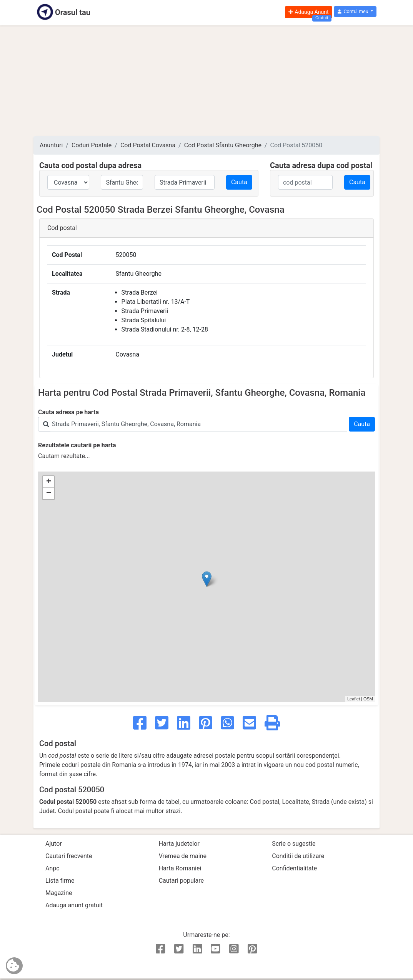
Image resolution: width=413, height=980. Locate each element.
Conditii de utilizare (298, 856)
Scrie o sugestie (294, 844)
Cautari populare (181, 881)
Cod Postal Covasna (148, 145)
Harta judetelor (179, 844)
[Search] (199, 424)
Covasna (128, 354)
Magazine (59, 893)
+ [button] (49, 482)
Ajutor (54, 844)
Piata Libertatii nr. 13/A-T (156, 302)
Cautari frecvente (69, 856)
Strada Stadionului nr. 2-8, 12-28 (165, 329)
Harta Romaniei (180, 868)
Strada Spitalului (144, 320)
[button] (355, 12)
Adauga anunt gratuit (74, 905)
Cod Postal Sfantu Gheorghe (223, 145)
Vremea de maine (183, 856)
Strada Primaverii (145, 311)
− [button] (49, 493)
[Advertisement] (206, 81)
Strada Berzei (140, 292)
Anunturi (51, 145)
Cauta (239, 182)
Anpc (52, 868)
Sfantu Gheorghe (139, 274)
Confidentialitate (294, 868)
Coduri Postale (92, 145)
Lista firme (60, 881)
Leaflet (354, 699)
